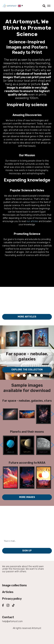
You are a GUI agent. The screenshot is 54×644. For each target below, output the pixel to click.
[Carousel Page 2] (18, 375)
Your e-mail (9, 536)
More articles (27, 317)
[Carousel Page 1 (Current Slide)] (13, 375)
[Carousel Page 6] (41, 375)
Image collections (14, 585)
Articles (8, 592)
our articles (32, 221)
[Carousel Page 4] (30, 375)
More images (27, 497)
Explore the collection (27, 370)
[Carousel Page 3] (24, 375)
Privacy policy (12, 599)
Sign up (27, 551)
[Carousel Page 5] (36, 375)
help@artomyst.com (12, 621)
